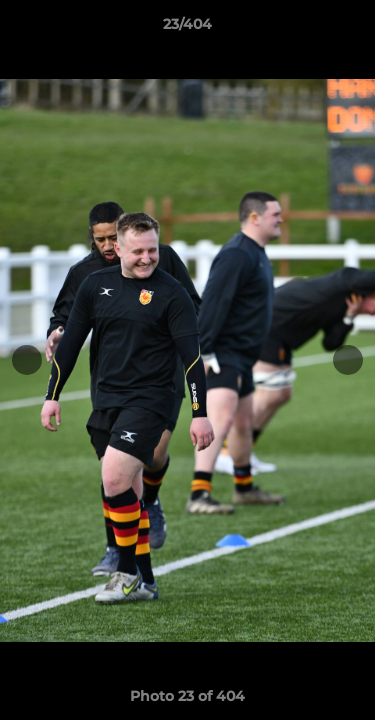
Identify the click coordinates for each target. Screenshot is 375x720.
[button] (351, 29)
